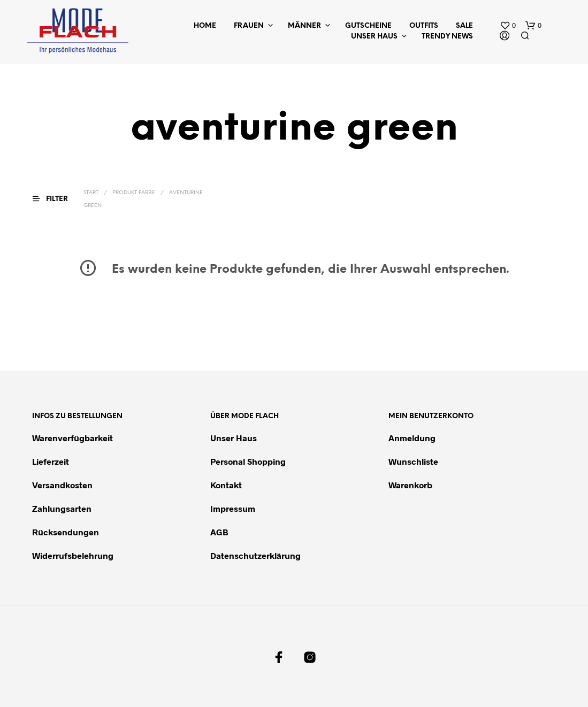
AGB (219, 532)
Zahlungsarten (62, 508)
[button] (508, 26)
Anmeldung (412, 438)
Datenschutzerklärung (255, 555)
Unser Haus (374, 37)
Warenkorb (410, 485)
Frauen (249, 26)
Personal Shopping (248, 461)
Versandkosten (62, 485)
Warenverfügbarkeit (72, 438)
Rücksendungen (66, 532)
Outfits (424, 26)
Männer (304, 26)
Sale (464, 26)
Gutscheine (368, 26)
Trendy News (447, 37)
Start (91, 193)
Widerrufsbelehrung (73, 555)
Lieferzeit (51, 461)
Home (205, 26)
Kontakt (226, 485)
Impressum (233, 508)
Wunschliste (413, 461)
